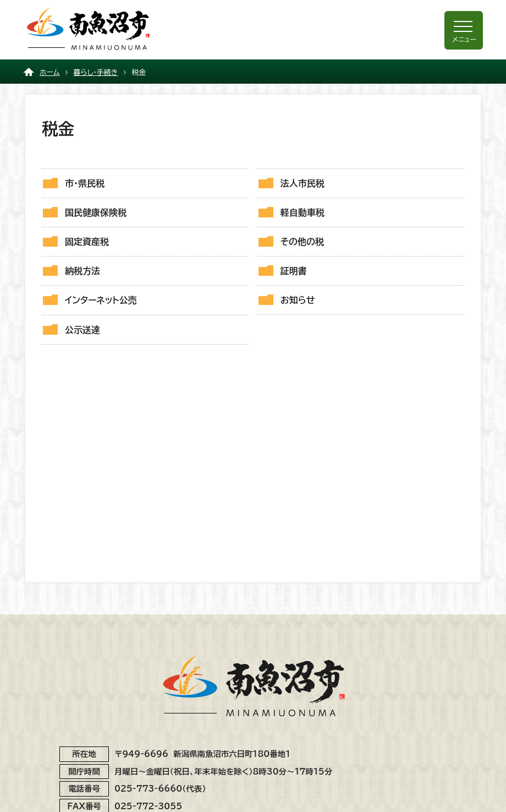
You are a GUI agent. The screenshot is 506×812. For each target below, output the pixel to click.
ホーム (50, 72)
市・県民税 (85, 183)
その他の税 (302, 242)
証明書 (294, 271)
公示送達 (82, 330)
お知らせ (298, 300)
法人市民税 (302, 183)
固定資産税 (87, 242)
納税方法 (82, 271)
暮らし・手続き (96, 72)
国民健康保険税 (96, 212)
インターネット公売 (101, 300)
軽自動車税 (302, 212)
